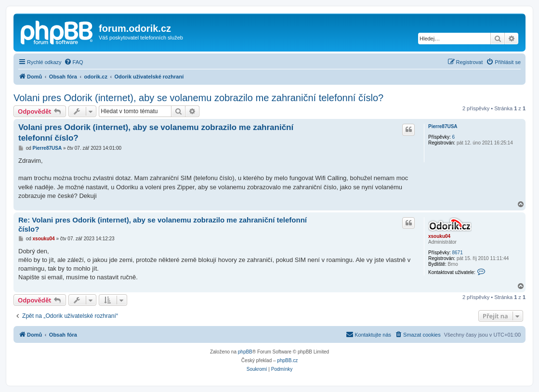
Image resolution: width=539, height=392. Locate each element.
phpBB (245, 352)
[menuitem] (74, 62)
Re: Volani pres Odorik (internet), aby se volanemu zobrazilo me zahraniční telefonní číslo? (163, 224)
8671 (457, 253)
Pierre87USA (443, 126)
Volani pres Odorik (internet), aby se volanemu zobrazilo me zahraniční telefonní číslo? (198, 98)
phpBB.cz (287, 360)
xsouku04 (439, 236)
